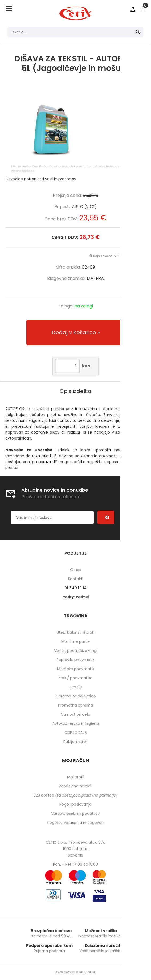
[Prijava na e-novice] (106, 517)
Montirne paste (75, 641)
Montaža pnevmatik (76, 669)
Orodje (76, 687)
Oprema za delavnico (76, 696)
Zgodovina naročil (75, 786)
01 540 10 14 (76, 588)
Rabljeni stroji (75, 742)
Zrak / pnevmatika (75, 678)
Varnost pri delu (76, 714)
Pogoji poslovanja (75, 804)
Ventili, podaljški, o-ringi (76, 651)
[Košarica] (143, 9)
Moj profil (76, 777)
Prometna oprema (75, 705)
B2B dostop (76, 795)
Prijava (133, 9)
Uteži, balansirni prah (75, 632)
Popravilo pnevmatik (75, 660)
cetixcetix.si (76, 597)
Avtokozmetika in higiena (76, 723)
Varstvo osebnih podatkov (75, 813)
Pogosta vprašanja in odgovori (75, 823)
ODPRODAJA (76, 733)
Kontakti (76, 579)
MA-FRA (95, 278)
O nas (76, 570)
